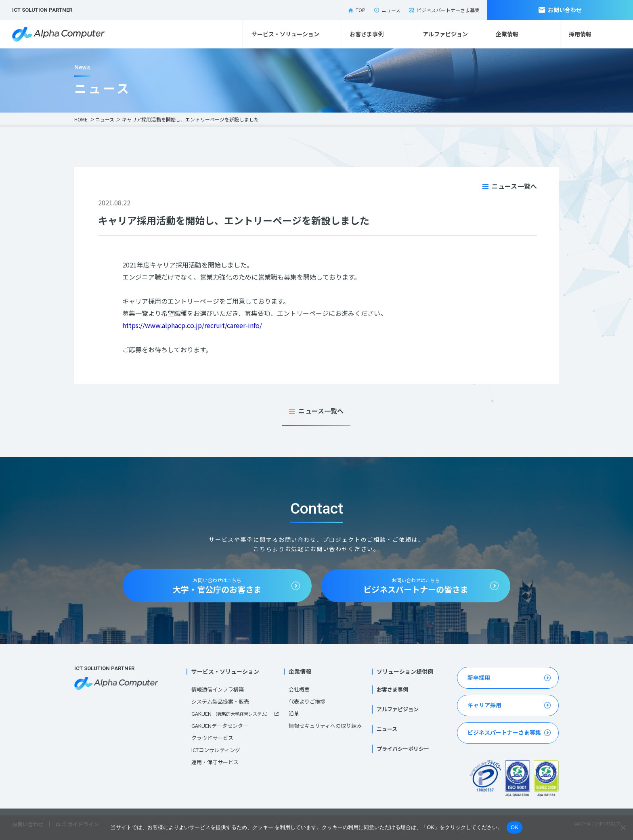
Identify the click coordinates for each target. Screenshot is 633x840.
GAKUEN (231, 714)
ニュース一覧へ (514, 186)
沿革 (294, 714)
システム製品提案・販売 (220, 701)
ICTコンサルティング (216, 750)
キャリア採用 (484, 705)
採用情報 (580, 34)
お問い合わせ (560, 10)
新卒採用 (479, 677)
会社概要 (299, 689)
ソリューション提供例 (405, 671)
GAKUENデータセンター (220, 726)
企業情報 (507, 34)
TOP (357, 10)
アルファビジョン (445, 34)
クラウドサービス (212, 738)
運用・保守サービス (215, 762)
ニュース (387, 10)
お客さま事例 (367, 34)
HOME (81, 119)
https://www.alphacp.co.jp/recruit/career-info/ (192, 325)
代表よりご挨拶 (307, 701)
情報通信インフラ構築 (218, 689)
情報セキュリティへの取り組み (325, 726)
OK (515, 827)
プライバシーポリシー (403, 749)
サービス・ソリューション (285, 34)
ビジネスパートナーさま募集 (444, 10)
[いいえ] (623, 827)
